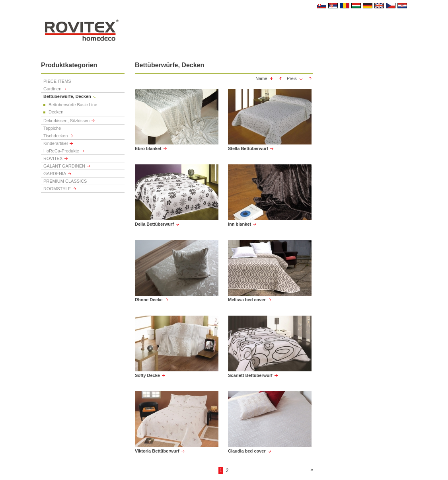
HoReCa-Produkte (61, 151)
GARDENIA (55, 174)
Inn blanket (240, 224)
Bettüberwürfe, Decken (67, 96)
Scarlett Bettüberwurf (250, 375)
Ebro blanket (148, 148)
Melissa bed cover (247, 300)
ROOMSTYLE (57, 189)
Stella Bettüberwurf (248, 148)
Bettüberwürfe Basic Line (73, 105)
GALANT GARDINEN (64, 166)
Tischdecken (56, 136)
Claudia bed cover (247, 451)
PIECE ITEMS (57, 81)
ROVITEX (53, 158)
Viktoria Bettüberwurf (157, 451)
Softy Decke (147, 375)
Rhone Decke (149, 300)
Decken (56, 112)
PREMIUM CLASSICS (65, 181)
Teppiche (52, 128)
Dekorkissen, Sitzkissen (66, 121)
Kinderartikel (56, 143)
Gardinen (52, 89)
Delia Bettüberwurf (154, 224)
